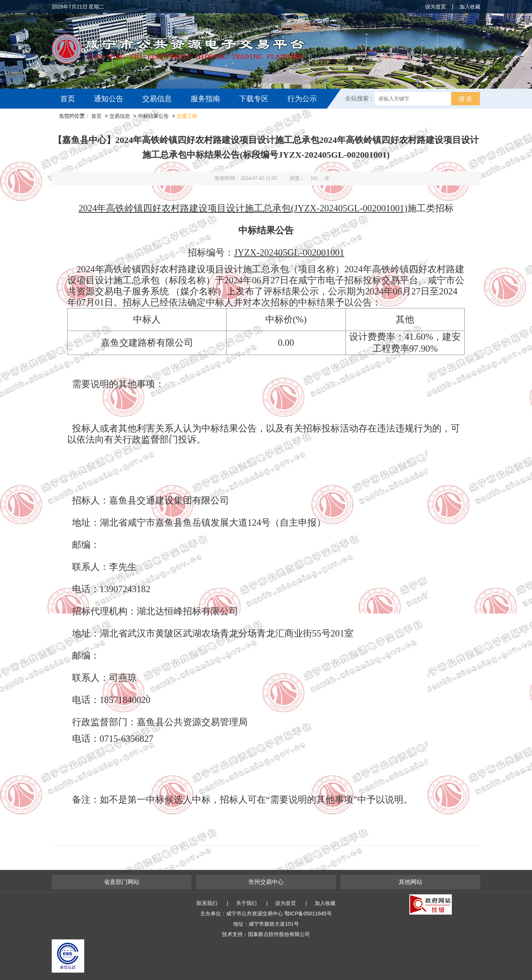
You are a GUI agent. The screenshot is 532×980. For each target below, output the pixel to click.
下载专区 (254, 99)
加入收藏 (470, 7)
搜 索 (465, 99)
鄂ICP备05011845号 (308, 914)
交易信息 (157, 99)
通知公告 (109, 99)
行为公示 (302, 99)
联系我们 (207, 903)
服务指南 (205, 99)
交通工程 (187, 116)
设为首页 (436, 7)
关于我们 (246, 903)
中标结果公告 (153, 116)
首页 (68, 99)
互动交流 (77, 119)
